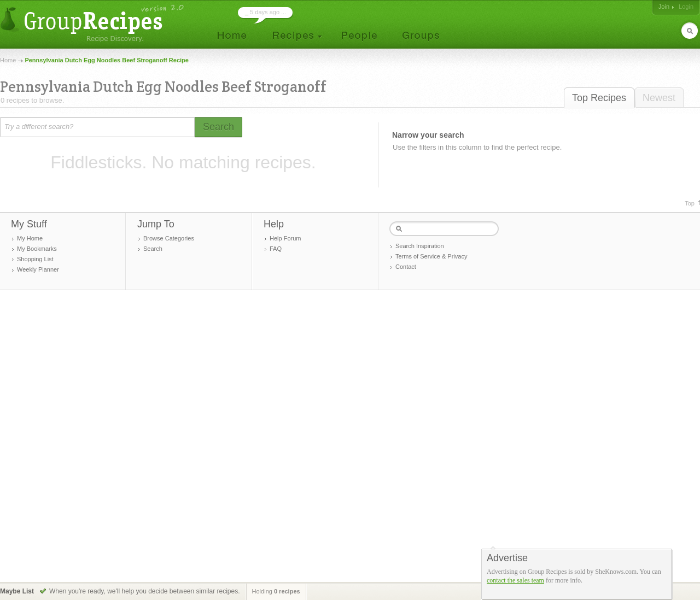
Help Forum (285, 238)
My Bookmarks (37, 249)
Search (153, 249)
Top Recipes (599, 98)
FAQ (276, 249)
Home (8, 60)
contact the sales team (515, 580)
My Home (30, 238)
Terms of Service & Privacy (431, 256)
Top (690, 203)
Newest (659, 98)
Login (686, 7)
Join (664, 7)
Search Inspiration (420, 246)
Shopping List (35, 259)
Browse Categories (169, 238)
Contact (406, 267)
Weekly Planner (38, 269)
